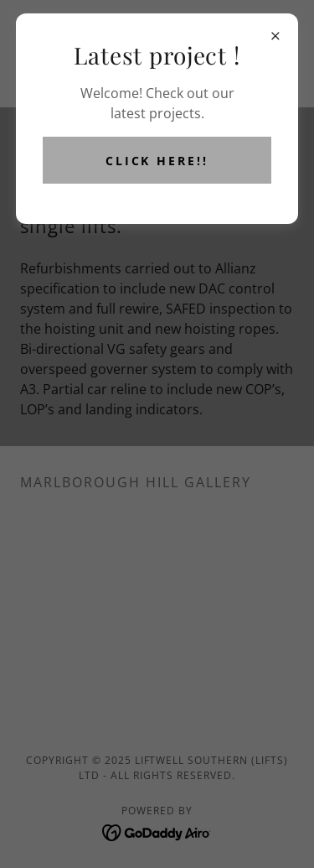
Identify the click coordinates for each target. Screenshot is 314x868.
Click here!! (157, 161)
